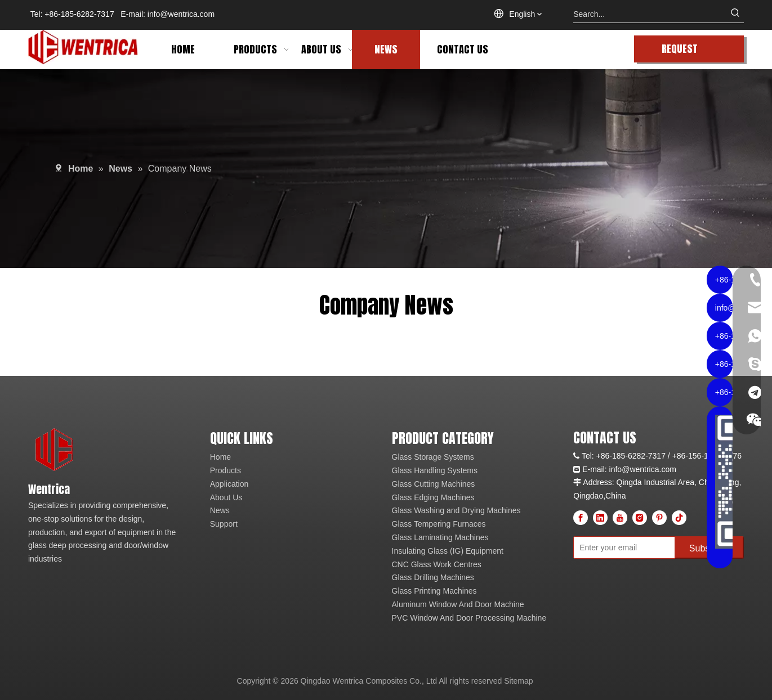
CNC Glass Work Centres (437, 564)
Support (224, 524)
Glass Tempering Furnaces (439, 524)
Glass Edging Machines (433, 497)
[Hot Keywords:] (735, 14)
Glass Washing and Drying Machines (456, 510)
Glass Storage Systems (433, 457)
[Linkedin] (600, 518)
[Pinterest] (659, 518)
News (220, 510)
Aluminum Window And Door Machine (458, 604)
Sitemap (518, 681)
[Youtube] (620, 518)
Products (226, 470)
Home (220, 457)
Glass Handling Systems (435, 470)
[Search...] (650, 14)
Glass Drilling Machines (433, 577)
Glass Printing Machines (434, 591)
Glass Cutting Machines (434, 484)
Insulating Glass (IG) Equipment (448, 551)
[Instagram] (640, 518)
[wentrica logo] (55, 450)
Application (229, 484)
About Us (226, 497)
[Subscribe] (709, 548)
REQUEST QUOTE (680, 52)
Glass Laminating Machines (440, 537)
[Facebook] (581, 518)
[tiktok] (679, 518)
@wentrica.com (649, 469)
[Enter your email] (622, 548)
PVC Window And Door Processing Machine (469, 618)
